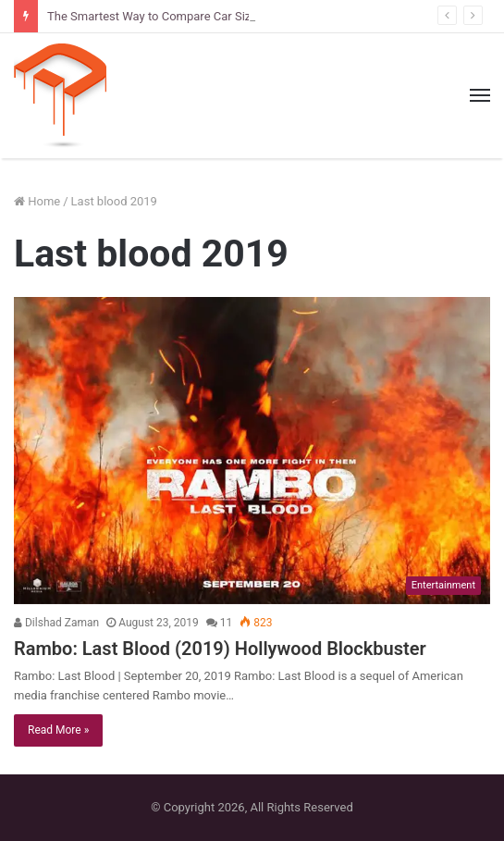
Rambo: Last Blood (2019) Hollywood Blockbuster (220, 649)
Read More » (58, 730)
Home (37, 201)
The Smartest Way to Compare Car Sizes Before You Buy (197, 16)
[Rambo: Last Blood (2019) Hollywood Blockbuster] (252, 451)
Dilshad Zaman (56, 623)
